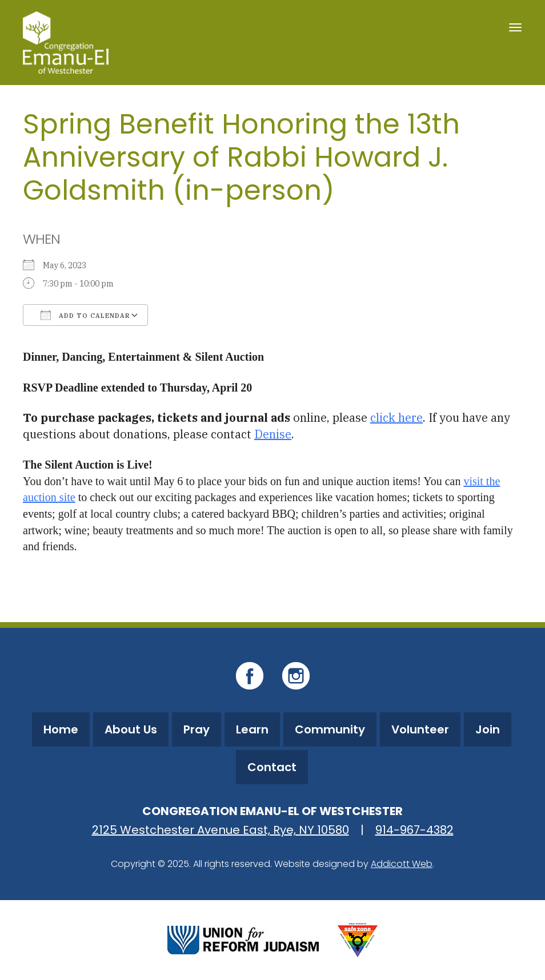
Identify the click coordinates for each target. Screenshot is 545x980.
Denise (273, 434)
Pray (197, 729)
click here (396, 418)
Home (61, 729)
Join (488, 729)
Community (330, 729)
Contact (272, 767)
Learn (252, 729)
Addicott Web (402, 864)
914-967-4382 (414, 830)
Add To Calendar (85, 315)
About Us (131, 729)
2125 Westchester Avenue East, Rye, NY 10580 (221, 830)
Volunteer (420, 729)
